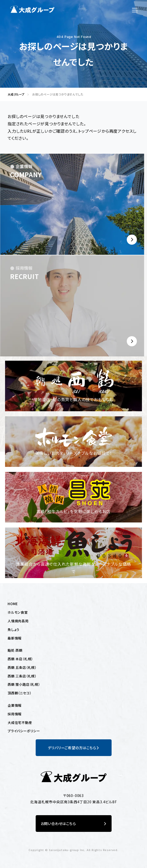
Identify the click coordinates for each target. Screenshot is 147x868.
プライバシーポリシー (24, 731)
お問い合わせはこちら (74, 824)
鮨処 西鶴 (15, 650)
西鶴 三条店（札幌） (22, 676)
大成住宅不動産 (20, 723)
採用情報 (15, 714)
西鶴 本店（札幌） (20, 659)
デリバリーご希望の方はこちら (73, 748)
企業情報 (15, 705)
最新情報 (15, 638)
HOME (13, 604)
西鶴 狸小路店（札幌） (24, 684)
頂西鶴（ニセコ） (19, 693)
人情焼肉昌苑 (18, 621)
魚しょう (14, 630)
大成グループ (15, 94)
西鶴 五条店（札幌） (22, 667)
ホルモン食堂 (18, 612)
